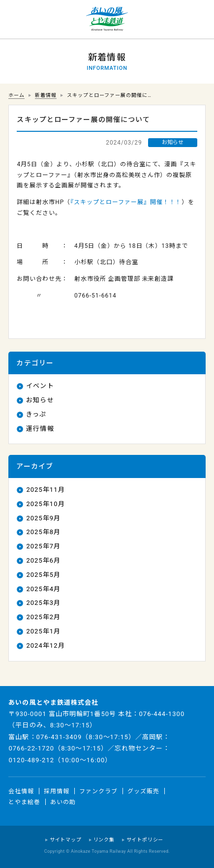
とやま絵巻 (24, 802)
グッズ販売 (143, 791)
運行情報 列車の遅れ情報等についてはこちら (20, 20)
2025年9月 (43, 518)
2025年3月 (43, 603)
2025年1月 (43, 631)
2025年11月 (45, 490)
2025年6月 (43, 560)
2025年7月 (43, 546)
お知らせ (40, 400)
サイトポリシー (145, 840)
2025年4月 (43, 589)
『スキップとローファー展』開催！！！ (126, 202)
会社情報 (21, 791)
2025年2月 (43, 617)
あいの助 (63, 802)
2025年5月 (43, 575)
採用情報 (57, 791)
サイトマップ (66, 840)
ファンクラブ (98, 791)
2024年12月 (45, 645)
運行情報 (40, 429)
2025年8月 (43, 532)
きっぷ (36, 414)
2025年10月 (45, 504)
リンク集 (104, 840)
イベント (40, 386)
